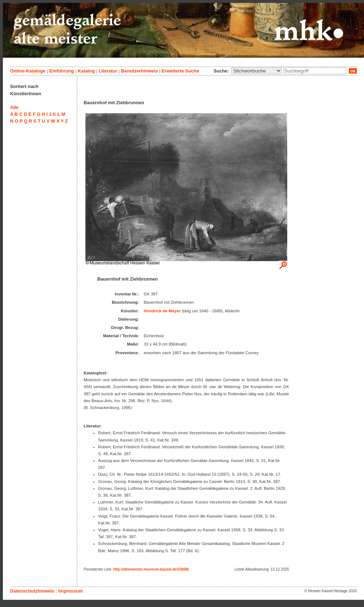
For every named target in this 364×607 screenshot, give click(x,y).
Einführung (62, 71)
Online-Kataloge (28, 71)
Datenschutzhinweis (32, 591)
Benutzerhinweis (139, 71)
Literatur (108, 71)
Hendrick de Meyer (162, 311)
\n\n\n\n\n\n (257, 71)
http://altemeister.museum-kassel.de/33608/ (151, 569)
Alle (14, 107)
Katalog (86, 71)
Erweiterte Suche (180, 71)
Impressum (70, 591)
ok (353, 71)
